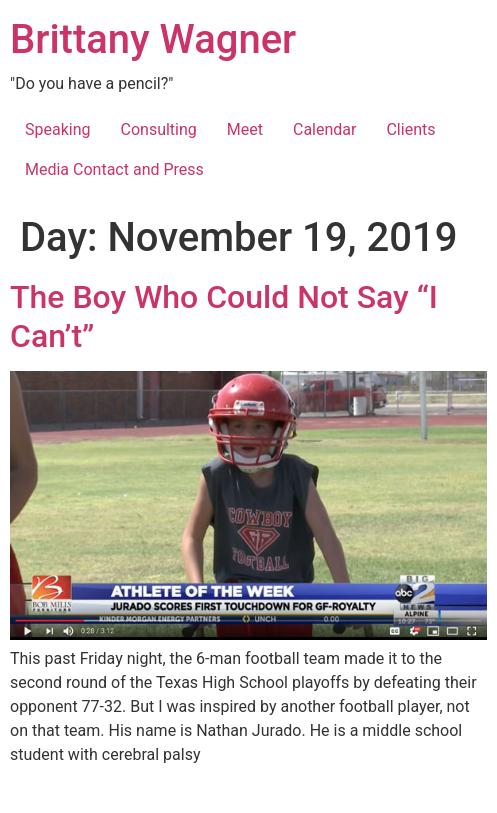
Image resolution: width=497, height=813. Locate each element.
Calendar (324, 129)
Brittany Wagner (153, 39)
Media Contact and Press (114, 169)
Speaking (58, 129)
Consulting (159, 129)
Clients (410, 129)
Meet (245, 129)
